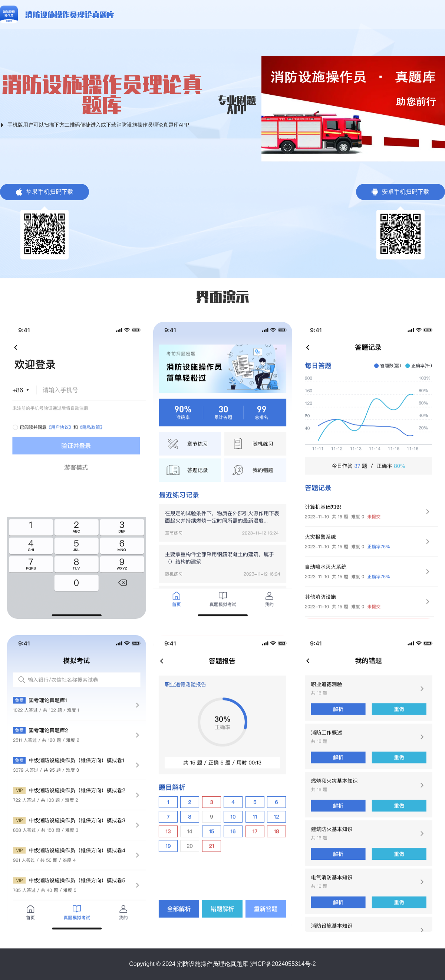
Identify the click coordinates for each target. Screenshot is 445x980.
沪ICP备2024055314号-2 (283, 964)
